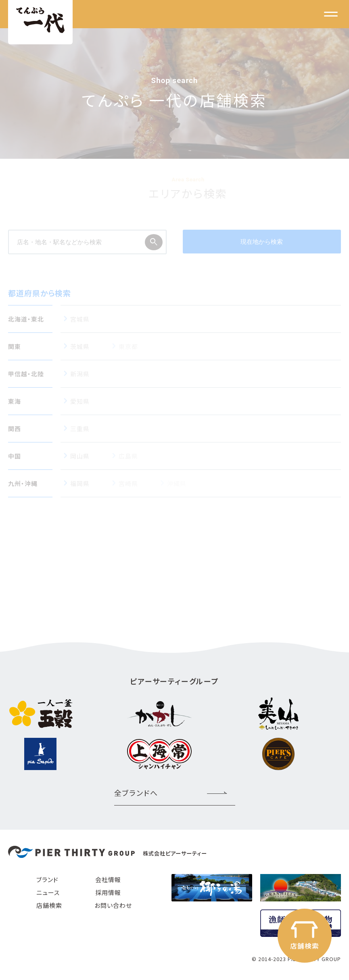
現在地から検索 (262, 242)
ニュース (48, 892)
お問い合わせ (113, 905)
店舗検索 (49, 905)
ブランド (47, 879)
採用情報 (108, 892)
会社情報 (108, 879)
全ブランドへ (136, 793)
